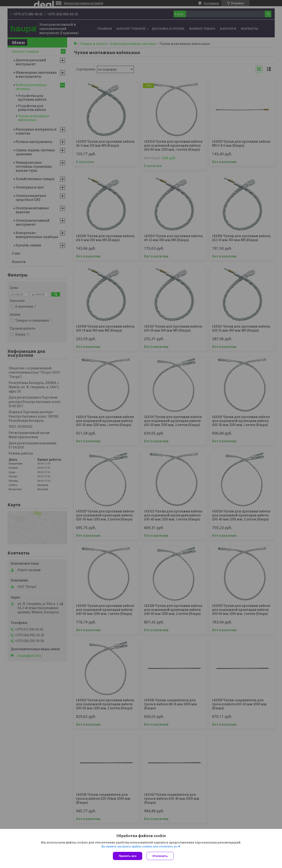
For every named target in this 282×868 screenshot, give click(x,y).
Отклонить (160, 856)
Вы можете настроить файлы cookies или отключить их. (140, 846)
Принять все (128, 856)
